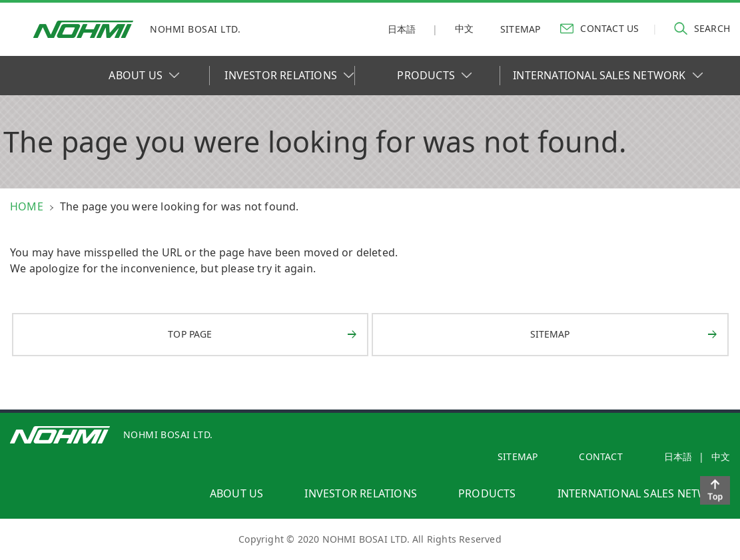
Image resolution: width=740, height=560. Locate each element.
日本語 (402, 29)
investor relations (361, 493)
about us (237, 493)
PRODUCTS (434, 75)
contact (600, 456)
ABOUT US (144, 75)
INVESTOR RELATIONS (289, 75)
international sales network (644, 493)
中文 (464, 28)
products (487, 493)
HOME (27, 206)
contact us (599, 28)
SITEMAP (518, 456)
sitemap (520, 29)
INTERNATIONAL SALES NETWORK (607, 75)
